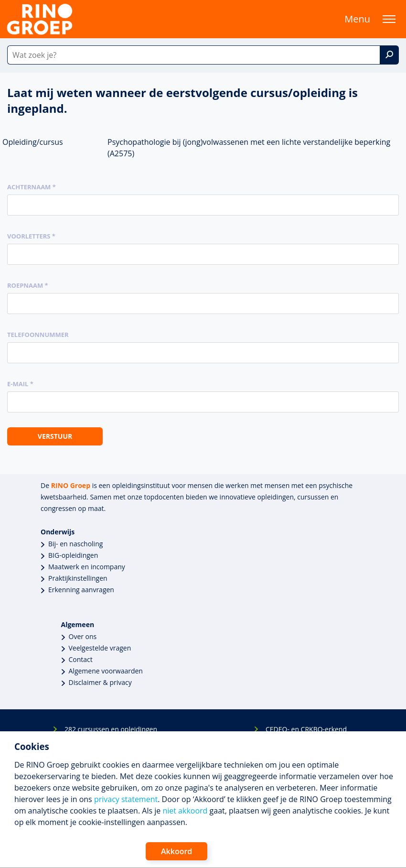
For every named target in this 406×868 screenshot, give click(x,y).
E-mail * (20, 384)
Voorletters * (31, 236)
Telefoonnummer (38, 335)
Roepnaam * (28, 285)
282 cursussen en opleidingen (111, 729)
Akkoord (176, 851)
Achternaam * (32, 187)
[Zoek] (389, 55)
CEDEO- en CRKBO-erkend (306, 729)
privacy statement (126, 799)
